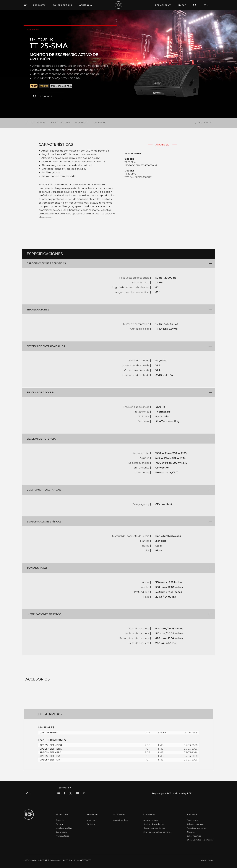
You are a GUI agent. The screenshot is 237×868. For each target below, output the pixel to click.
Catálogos (92, 820)
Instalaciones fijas (64, 828)
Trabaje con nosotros (197, 828)
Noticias (191, 832)
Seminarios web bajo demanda (157, 832)
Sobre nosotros (194, 836)
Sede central (193, 820)
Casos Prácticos (121, 820)
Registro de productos (154, 824)
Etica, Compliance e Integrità (200, 840)
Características (36, 123)
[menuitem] (62, 5)
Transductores (62, 836)
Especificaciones (60, 123)
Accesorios (99, 123)
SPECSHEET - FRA (50, 752)
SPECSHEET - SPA (50, 760)
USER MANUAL (49, 733)
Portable (60, 820)
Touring (59, 824)
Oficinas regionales (196, 824)
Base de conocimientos (154, 828)
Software (91, 824)
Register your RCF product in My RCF (172, 793)
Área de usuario (151, 820)
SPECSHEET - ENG (51, 749)
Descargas (82, 123)
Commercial (61, 832)
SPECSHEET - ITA (50, 756)
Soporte (46, 96)
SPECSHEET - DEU (51, 745)
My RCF (182, 5)
